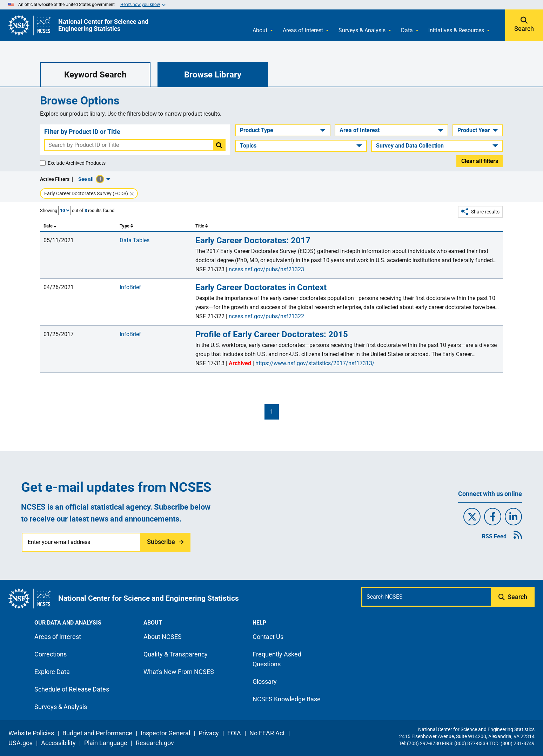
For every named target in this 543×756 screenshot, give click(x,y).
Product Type (257, 130)
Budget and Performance (97, 733)
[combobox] (129, 145)
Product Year (474, 130)
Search (524, 29)
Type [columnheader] (126, 226)
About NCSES (163, 637)
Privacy (209, 733)
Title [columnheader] (202, 226)
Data (407, 30)
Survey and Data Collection (410, 146)
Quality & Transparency (176, 654)
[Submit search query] (514, 597)
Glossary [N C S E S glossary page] (265, 682)
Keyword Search (95, 75)
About (260, 30)
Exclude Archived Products (77, 163)
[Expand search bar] (524, 25)
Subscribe (161, 542)
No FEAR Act (267, 733)
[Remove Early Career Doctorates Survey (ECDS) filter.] (132, 194)
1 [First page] (272, 412)
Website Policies (31, 733)
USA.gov (21, 743)
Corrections (51, 654)
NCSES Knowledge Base (287, 699)
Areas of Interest (303, 30)
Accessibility (58, 743)
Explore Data (52, 672)
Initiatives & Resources (456, 30)
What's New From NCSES (179, 672)
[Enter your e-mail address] (82, 542)
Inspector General (165, 733)
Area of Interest (360, 130)
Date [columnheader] (50, 226)
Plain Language (106, 743)
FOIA (234, 733)
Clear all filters (480, 161)
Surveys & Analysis (362, 30)
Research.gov (155, 743)
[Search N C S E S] (427, 597)
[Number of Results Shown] (65, 210)
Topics (248, 146)
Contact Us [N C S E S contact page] (268, 637)
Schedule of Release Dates (72, 689)
